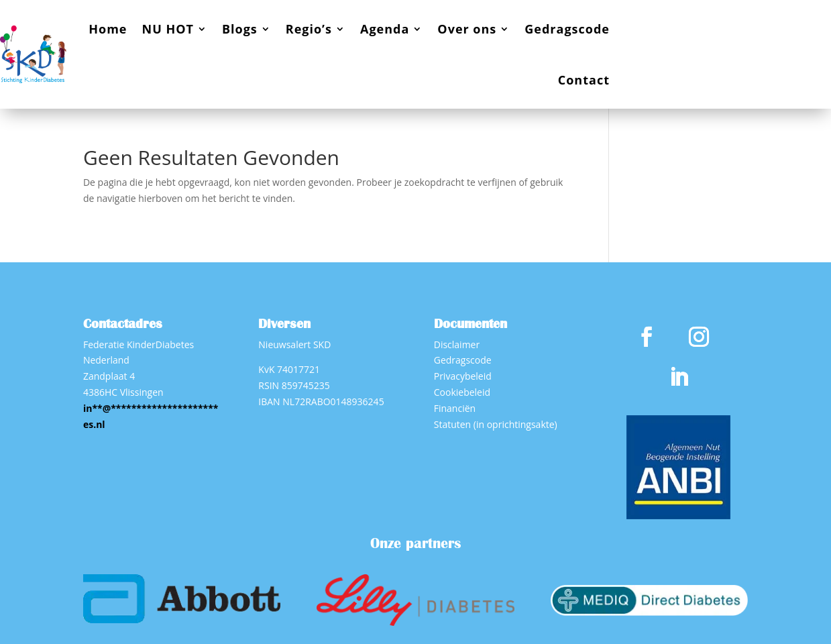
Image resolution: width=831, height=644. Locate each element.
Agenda (385, 29)
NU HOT (168, 29)
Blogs (240, 29)
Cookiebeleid (462, 392)
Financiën (455, 408)
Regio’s (309, 29)
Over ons (467, 29)
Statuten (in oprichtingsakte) (496, 424)
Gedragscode (567, 29)
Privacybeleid (463, 376)
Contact (584, 80)
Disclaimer (457, 344)
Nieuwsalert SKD (294, 344)
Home (108, 29)
